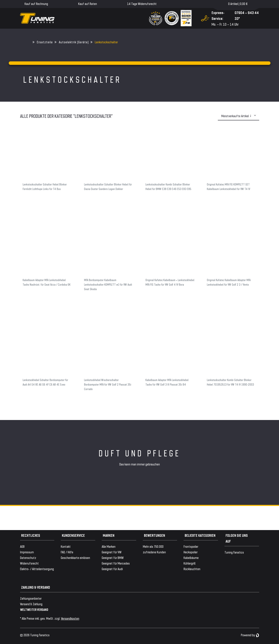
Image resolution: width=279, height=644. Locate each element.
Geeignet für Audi (112, 569)
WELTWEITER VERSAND (34, 609)
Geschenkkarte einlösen (75, 558)
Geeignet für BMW (113, 558)
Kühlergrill (189, 563)
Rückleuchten (192, 569)
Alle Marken (109, 546)
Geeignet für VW (112, 552)
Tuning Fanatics (234, 552)
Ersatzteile (45, 42)
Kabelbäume (191, 558)
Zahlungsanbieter (31, 598)
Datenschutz (28, 558)
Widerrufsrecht (29, 563)
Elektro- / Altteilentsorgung (37, 569)
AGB (22, 546)
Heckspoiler (191, 552)
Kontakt (66, 546)
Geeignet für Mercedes (116, 563)
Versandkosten (70, 618)
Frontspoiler (191, 546)
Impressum (27, 552)
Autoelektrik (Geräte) (74, 42)
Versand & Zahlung (31, 604)
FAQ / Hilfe (67, 552)
